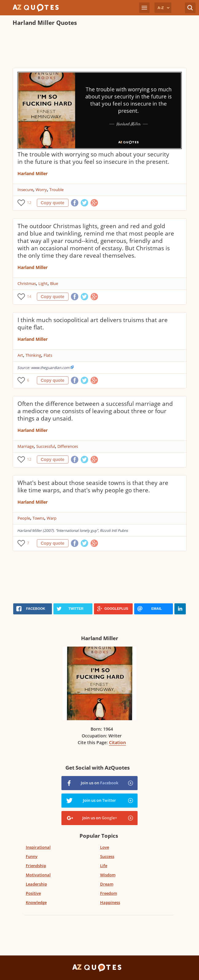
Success (107, 856)
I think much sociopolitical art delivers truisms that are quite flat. (93, 324)
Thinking (33, 355)
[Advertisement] (100, 48)
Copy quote (53, 203)
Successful (46, 446)
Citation (117, 742)
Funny (32, 856)
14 (29, 296)
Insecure (25, 190)
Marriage (26, 446)
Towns (38, 518)
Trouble (57, 190)
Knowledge (36, 902)
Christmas (27, 283)
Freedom (109, 893)
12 (29, 203)
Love (105, 847)
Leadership (36, 884)
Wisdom (108, 875)
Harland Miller (33, 173)
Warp (52, 518)
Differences (68, 446)
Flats (48, 355)
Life (104, 866)
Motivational (38, 875)
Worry (41, 190)
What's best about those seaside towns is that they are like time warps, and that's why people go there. (93, 486)
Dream (107, 884)
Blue (54, 283)
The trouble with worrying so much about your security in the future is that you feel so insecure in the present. (93, 158)
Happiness (110, 902)
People (24, 518)
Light (43, 283)
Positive (33, 893)
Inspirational (38, 847)
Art (20, 355)
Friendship (36, 866)
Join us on (99, 783)
